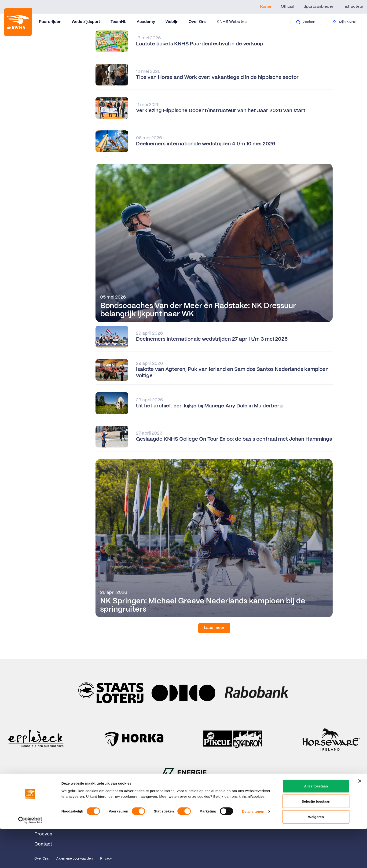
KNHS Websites (232, 22)
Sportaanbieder (318, 7)
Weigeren (316, 855)
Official (288, 7)
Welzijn (172, 22)
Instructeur (353, 7)
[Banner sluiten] (360, 820)
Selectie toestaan (316, 840)
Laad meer (214, 628)
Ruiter (266, 7)
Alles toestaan (316, 825)
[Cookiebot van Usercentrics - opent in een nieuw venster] (30, 859)
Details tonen (253, 850)
